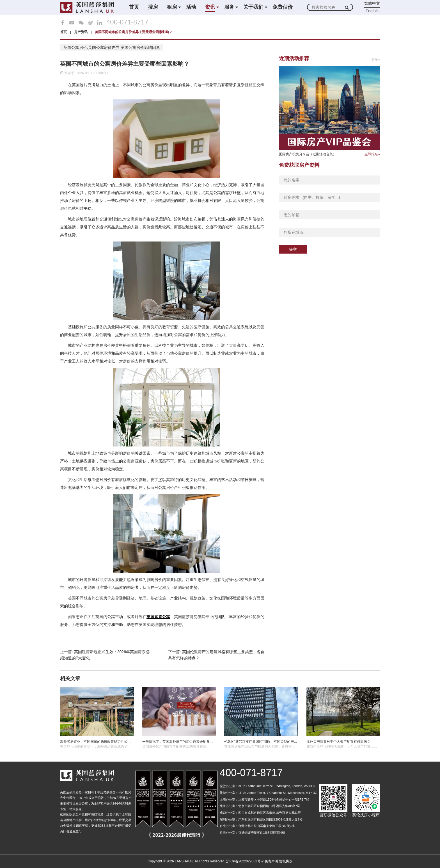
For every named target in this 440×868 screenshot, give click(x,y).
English (372, 11)
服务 (229, 7)
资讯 (210, 7)
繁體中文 (372, 3)
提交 (293, 249)
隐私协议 (286, 861)
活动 (191, 7)
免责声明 (271, 861)
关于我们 (253, 7)
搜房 (153, 7)
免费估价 (283, 7)
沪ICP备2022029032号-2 (245, 861)
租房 (172, 7)
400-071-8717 (127, 22)
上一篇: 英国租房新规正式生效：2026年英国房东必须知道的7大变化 (105, 655)
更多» (376, 60)
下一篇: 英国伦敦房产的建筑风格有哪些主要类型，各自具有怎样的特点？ (216, 655)
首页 (134, 7)
